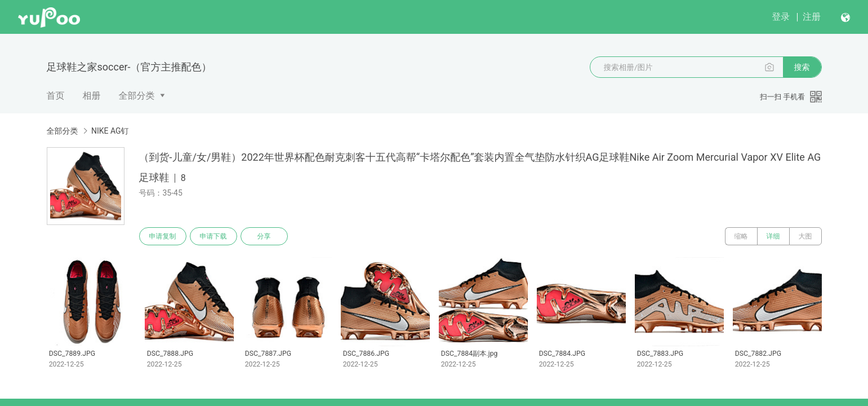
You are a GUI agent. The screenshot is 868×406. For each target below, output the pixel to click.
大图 (805, 236)
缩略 (741, 236)
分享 (264, 236)
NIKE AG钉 (110, 131)
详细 (773, 236)
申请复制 (163, 236)
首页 (56, 96)
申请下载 (213, 236)
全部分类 (137, 96)
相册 (92, 96)
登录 (781, 17)
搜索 (802, 67)
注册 (812, 17)
